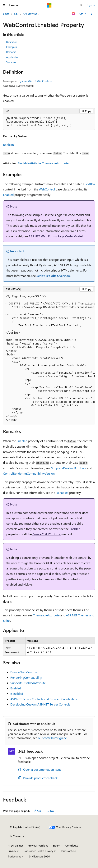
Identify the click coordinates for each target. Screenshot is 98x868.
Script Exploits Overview (53, 276)
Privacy (12, 851)
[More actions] (92, 14)
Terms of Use (68, 851)
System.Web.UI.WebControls (35, 81)
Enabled (8, 195)
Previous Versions (38, 845)
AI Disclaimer (15, 845)
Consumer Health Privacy (38, 851)
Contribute (72, 845)
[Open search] (82, 5)
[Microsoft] (49, 5)
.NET (16, 14)
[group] (49, 358)
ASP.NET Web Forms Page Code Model (56, 236)
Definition (12, 42)
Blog (55, 845)
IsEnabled (62, 493)
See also (11, 62)
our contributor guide (52, 738)
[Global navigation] (4, 5)
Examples (12, 47)
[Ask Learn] (74, 14)
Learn (6, 14)
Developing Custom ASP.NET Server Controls (40, 704)
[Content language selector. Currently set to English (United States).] (25, 827)
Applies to (12, 57)
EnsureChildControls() (25, 672)
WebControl (47, 189)
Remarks (11, 52)
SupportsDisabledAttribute (69, 468)
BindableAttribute (29, 163)
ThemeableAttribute (55, 163)
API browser (30, 14)
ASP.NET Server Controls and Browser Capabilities (44, 699)
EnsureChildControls (47, 534)
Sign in (91, 5)
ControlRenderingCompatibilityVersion (29, 473)
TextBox (90, 184)
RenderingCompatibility (26, 677)
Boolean (8, 145)
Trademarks (14, 856)
